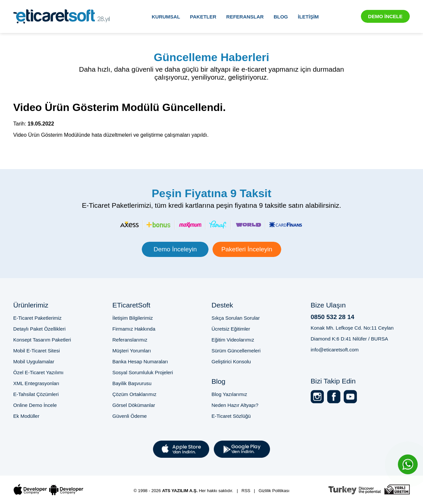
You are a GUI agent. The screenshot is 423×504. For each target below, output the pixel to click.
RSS (246, 491)
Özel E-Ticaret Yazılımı (38, 372)
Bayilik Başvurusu (132, 383)
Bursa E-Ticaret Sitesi (102, 478)
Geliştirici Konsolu (231, 361)
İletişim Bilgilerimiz (133, 318)
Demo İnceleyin (175, 249)
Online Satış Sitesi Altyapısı (382, 478)
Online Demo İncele (35, 405)
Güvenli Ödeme (130, 416)
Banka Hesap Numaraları (140, 361)
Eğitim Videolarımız (233, 340)
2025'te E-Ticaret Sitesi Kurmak (312, 478)
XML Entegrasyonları (36, 383)
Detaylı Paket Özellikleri (39, 329)
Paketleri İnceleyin (247, 249)
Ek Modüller (26, 416)
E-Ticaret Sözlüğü (231, 416)
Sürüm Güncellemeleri (236, 351)
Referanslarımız (130, 340)
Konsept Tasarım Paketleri (42, 340)
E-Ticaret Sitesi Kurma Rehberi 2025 (230, 478)
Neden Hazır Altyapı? (235, 405)
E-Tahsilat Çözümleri (36, 394)
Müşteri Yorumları (132, 351)
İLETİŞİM (308, 17)
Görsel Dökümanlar (134, 405)
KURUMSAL (166, 17)
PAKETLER (203, 17)
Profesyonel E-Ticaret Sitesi (42, 478)
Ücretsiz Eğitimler (231, 329)
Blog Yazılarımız (229, 394)
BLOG (281, 17)
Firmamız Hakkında (134, 329)
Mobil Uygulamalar (34, 361)
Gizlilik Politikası (274, 491)
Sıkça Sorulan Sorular (236, 318)
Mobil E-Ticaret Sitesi (37, 351)
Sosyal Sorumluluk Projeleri (143, 372)
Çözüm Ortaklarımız (134, 394)
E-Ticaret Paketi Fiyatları (157, 478)
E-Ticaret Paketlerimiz (37, 318)
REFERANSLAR (245, 17)
